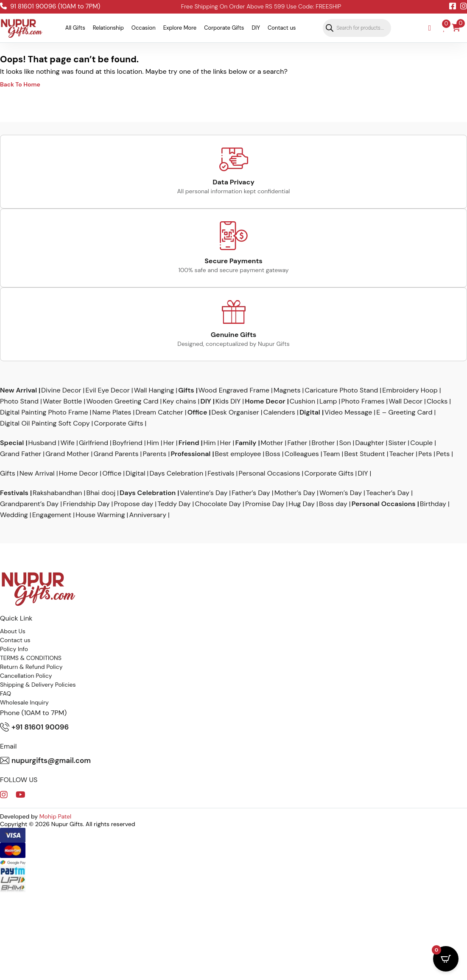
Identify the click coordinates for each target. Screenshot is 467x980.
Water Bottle (63, 401)
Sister (397, 443)
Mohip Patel (56, 816)
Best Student (364, 454)
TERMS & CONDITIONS (31, 658)
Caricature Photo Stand (341, 390)
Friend (189, 443)
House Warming (100, 515)
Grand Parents (116, 454)
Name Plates (112, 412)
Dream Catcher (159, 412)
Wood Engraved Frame (234, 390)
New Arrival (18, 390)
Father (298, 443)
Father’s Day (251, 493)
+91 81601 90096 (34, 727)
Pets (425, 454)
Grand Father (21, 454)
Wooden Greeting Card (122, 401)
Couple (421, 443)
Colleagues (302, 454)
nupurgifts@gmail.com (45, 760)
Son (345, 443)
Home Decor (265, 401)
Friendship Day (86, 504)
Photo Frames (363, 401)
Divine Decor (61, 390)
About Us (13, 631)
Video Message (348, 412)
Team (332, 454)
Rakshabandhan (57, 493)
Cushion (302, 401)
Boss (273, 454)
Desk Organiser (235, 412)
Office (197, 412)
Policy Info (14, 649)
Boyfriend (127, 443)
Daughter (369, 443)
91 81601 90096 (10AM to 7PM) (50, 6)
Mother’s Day (295, 493)
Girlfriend (94, 443)
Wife (67, 443)
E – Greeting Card (404, 412)
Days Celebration (177, 473)
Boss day (333, 504)
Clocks (437, 401)
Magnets (287, 390)
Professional (190, 454)
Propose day (134, 504)
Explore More (180, 28)
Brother (323, 443)
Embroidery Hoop (410, 390)
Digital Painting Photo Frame (44, 412)
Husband (42, 443)
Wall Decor (406, 401)
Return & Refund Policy (31, 667)
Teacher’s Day (388, 493)
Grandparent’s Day (29, 504)
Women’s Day (341, 493)
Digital (310, 412)
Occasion (144, 28)
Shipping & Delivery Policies (38, 685)
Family (246, 443)
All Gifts (75, 28)
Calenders (279, 412)
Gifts (186, 390)
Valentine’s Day (204, 493)
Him (153, 443)
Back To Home (20, 84)
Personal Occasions (270, 473)
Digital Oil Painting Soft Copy (45, 423)
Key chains (180, 401)
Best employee (238, 454)
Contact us (282, 28)
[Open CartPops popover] (446, 959)
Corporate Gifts (224, 28)
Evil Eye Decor (107, 390)
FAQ (6, 693)
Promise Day (265, 504)
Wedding (14, 515)
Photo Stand (19, 401)
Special (12, 443)
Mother (272, 443)
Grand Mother (67, 454)
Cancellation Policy (26, 676)
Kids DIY (228, 401)
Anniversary (148, 515)
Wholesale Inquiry (24, 702)
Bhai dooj (101, 493)
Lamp (328, 401)
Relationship (108, 28)
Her (169, 443)
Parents (155, 454)
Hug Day (302, 504)
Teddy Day (174, 504)
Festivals (221, 473)
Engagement (52, 515)
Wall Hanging (154, 390)
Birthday (433, 504)
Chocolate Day (218, 504)
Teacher (402, 454)
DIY (256, 28)
